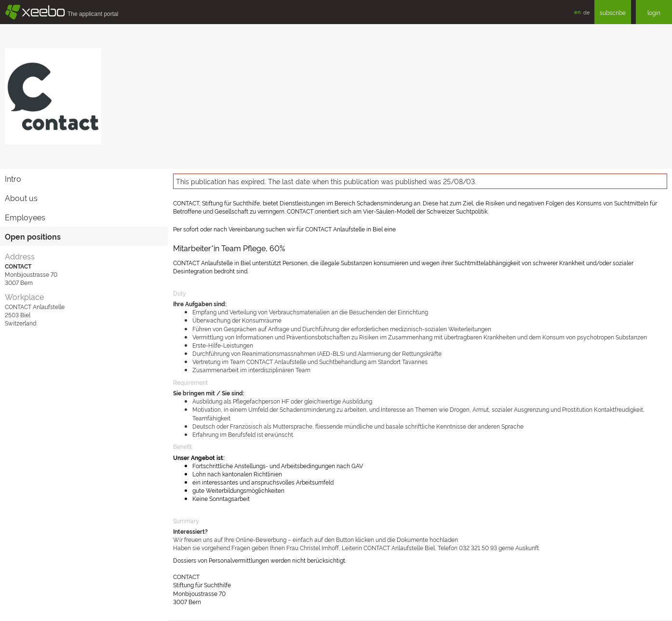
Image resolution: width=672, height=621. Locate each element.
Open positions (33, 236)
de (586, 12)
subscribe (613, 12)
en (578, 12)
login (654, 12)
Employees (25, 217)
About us (21, 198)
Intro (13, 178)
